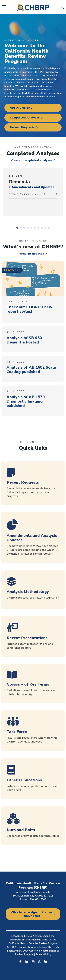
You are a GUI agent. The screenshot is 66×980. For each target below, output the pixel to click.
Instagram (33, 962)
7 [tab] (38, 228)
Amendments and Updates (33, 187)
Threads (39, 962)
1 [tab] (17, 228)
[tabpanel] (33, 192)
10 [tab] (49, 228)
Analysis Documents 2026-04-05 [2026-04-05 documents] (27, 194)
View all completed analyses (32, 160)
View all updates (32, 254)
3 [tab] (24, 228)
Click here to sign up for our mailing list (32, 914)
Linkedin (27, 962)
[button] (4, 7)
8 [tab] (42, 228)
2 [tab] (21, 228)
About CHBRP (20, 108)
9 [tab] (45, 228)
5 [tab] (31, 228)
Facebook (20, 962)
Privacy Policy (43, 954)
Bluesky (46, 962)
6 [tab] (35, 228)
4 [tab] (28, 228)
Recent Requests (22, 127)
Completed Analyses (25, 118)
